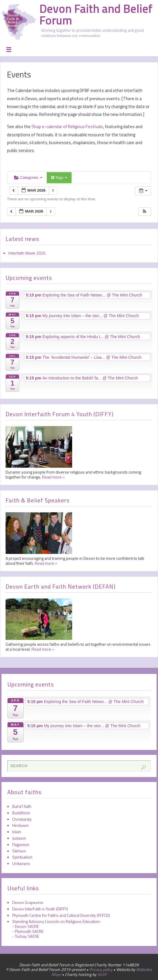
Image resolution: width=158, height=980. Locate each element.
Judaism (19, 838)
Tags (59, 178)
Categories (28, 178)
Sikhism (19, 851)
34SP (102, 974)
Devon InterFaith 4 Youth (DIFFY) (40, 909)
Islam (17, 832)
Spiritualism (22, 857)
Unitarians (21, 863)
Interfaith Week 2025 (27, 253)
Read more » (53, 477)
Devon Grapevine (28, 902)
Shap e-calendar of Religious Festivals (67, 127)
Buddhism (21, 813)
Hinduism (20, 825)
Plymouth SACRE (29, 931)
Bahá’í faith (22, 806)
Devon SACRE (27, 926)
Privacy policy (101, 969)
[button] (145, 212)
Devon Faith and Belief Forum (96, 15)
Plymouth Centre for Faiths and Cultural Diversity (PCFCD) (61, 915)
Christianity (22, 819)
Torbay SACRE (27, 936)
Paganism (21, 844)
